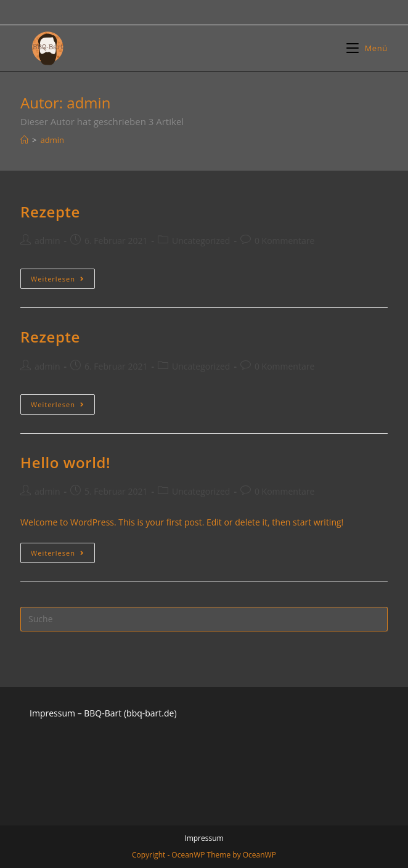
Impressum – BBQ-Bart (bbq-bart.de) (103, 713)
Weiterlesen (63, 279)
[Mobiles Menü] (367, 48)
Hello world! (65, 462)
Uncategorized (201, 241)
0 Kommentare (284, 241)
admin (47, 241)
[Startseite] (24, 140)
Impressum (204, 838)
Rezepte (50, 212)
